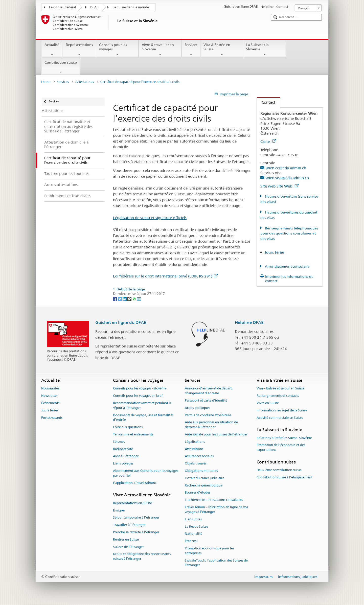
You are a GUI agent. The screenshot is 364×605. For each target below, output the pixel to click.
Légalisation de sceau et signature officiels (150, 218)
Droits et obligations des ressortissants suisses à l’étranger (142, 556)
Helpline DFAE (249, 322)
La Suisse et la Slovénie (265, 50)
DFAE (94, 7)
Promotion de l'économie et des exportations (281, 448)
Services (191, 50)
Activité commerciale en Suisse (280, 418)
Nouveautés (50, 389)
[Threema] (130, 298)
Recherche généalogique (204, 485)
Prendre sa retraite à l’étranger (136, 532)
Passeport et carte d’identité (206, 400)
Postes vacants (52, 418)
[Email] (139, 298)
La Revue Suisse (196, 527)
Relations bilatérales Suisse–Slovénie (284, 438)
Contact (266, 102)
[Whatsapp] (135, 298)
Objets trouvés (196, 463)
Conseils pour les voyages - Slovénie (140, 389)
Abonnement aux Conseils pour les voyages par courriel (146, 473)
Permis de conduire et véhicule (208, 415)
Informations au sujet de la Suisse (282, 410)
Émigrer (119, 510)
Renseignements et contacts (278, 396)
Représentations (79, 50)
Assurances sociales (199, 456)
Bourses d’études (198, 493)
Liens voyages (123, 463)
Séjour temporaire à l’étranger (136, 518)
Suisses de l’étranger (128, 547)
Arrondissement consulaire (287, 266)
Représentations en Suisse (132, 503)
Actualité (52, 50)
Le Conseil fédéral (63, 7)
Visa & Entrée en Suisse (222, 50)
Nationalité (194, 534)
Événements (50, 403)
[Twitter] (120, 298)
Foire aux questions (128, 427)
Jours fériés (275, 252)
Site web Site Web (279, 186)
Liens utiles (193, 519)
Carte (268, 141)
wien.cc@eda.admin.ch (286, 168)
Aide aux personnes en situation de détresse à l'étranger (211, 425)
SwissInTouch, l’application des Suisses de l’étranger (216, 563)
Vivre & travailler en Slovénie (160, 50)
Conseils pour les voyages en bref (138, 396)
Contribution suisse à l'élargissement (285, 477)
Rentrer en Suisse (126, 539)
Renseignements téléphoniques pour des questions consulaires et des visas (289, 234)
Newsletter (50, 396)
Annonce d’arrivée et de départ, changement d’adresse (209, 391)
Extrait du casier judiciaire (204, 478)
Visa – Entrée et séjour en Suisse (280, 389)
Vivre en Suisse (268, 403)
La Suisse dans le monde (131, 7)
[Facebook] (115, 298)
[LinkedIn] (125, 298)
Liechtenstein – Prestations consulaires (214, 500)
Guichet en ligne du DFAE (121, 322)
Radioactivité (123, 449)
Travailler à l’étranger (129, 525)
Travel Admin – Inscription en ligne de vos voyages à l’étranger (216, 509)
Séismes (119, 442)
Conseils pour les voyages (117, 50)
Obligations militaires (201, 471)
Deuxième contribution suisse (279, 470)
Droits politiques (197, 408)
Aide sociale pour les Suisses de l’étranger (216, 434)
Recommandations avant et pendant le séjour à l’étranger (142, 405)
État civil (191, 541)
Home (46, 82)
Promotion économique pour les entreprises (209, 551)
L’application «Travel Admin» (135, 483)
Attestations (85, 82)
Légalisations (195, 442)
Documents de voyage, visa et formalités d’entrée (143, 417)
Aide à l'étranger (126, 456)
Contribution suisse (61, 67)
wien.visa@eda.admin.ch (287, 178)
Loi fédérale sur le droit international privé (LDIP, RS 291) (165, 276)
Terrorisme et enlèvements (133, 434)
